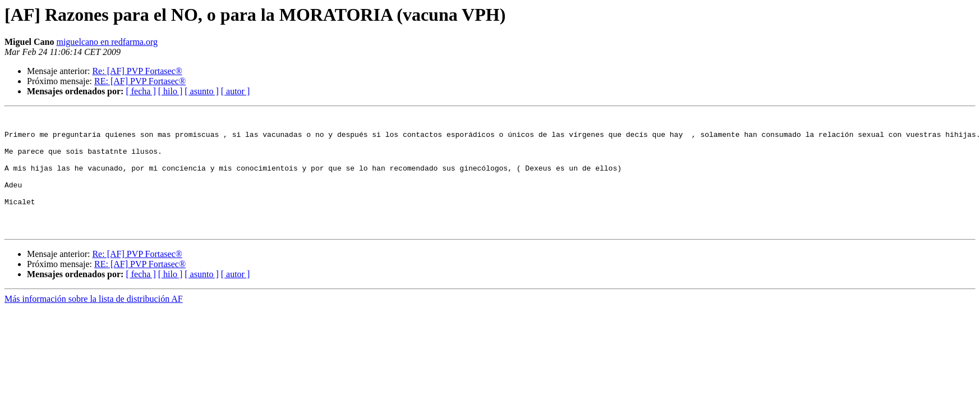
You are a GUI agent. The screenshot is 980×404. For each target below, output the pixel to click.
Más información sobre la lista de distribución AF (94, 322)
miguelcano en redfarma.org (107, 42)
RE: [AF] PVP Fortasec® (140, 81)
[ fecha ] (141, 91)
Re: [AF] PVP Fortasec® (137, 71)
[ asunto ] (201, 91)
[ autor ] (236, 91)
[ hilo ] (171, 91)
